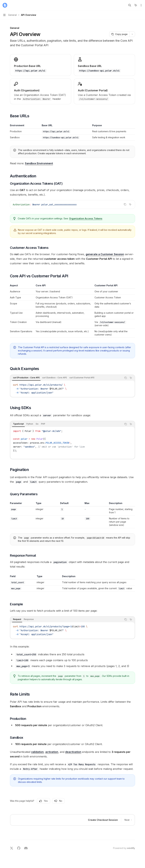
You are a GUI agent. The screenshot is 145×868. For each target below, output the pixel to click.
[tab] (26, 378)
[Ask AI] (130, 204)
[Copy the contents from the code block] (125, 204)
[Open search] (130, 5)
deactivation (73, 752)
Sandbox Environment (39, 163)
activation (52, 752)
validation (37, 752)
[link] (41, 91)
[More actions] (141, 5)
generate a (105, 254)
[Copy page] (119, 34)
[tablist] (66, 378)
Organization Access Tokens (86, 218)
